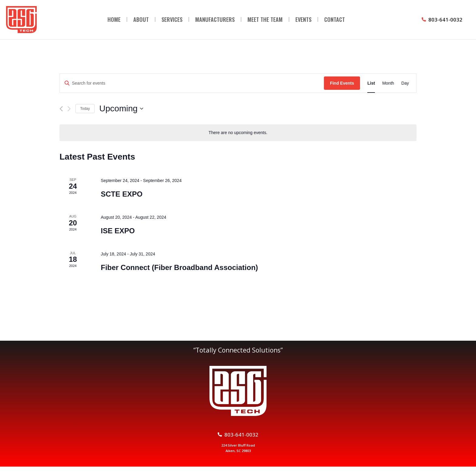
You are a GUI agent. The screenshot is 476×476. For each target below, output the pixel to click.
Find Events (342, 83)
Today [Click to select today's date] (85, 109)
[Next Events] (69, 109)
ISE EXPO (118, 231)
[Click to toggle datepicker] (121, 109)
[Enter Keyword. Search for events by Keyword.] (192, 83)
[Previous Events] (61, 109)
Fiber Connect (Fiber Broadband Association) (179, 267)
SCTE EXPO (122, 194)
